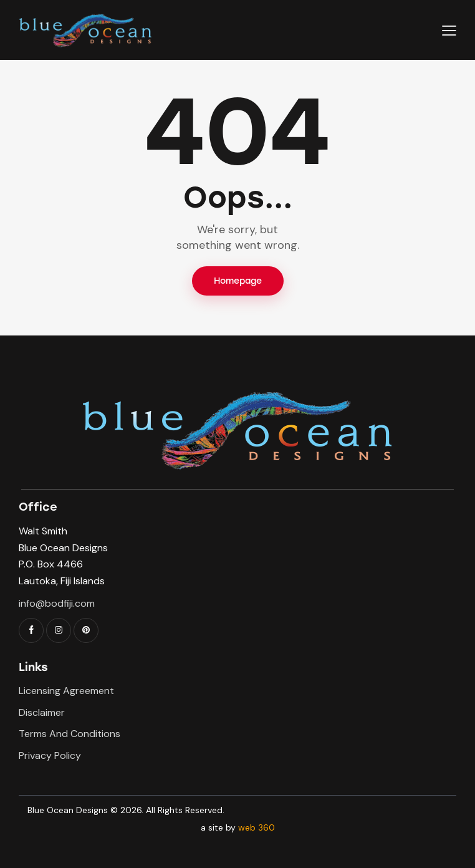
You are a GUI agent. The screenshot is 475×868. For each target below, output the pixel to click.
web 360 (257, 827)
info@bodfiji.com (57, 603)
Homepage (238, 281)
